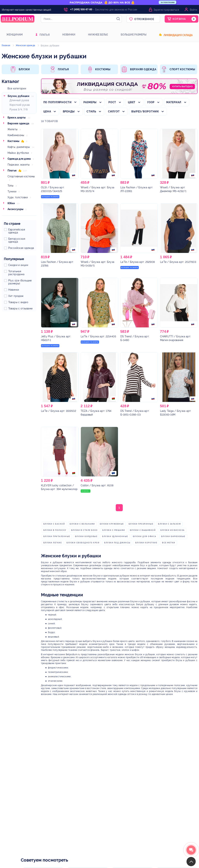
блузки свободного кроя (83, 543)
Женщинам (15, 35)
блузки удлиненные (115, 536)
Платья (45, 35)
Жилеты (13, 129)
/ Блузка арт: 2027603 (178, 262)
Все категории (17, 88)
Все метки (169, 543)
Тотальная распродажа (16, 273)
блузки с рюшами (114, 530)
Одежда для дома (19, 159)
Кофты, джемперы (19, 147)
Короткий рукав (20, 105)
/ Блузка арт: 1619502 (59, 411)
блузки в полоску (55, 530)
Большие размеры (134, 35)
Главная (6, 45)
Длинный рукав (19, 100)
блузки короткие (146, 543)
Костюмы (14, 141)
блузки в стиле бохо (84, 530)
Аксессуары (16, 209)
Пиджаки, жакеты (19, 165)
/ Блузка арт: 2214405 (98, 336)
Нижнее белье (98, 35)
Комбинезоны (16, 135)
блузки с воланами (82, 524)
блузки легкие (53, 543)
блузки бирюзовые (173, 536)
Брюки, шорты (17, 118)
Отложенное (144, 19)
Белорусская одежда (17, 240)
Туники (12, 191)
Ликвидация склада (178, 35)
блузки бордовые (86, 536)
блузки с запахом (169, 524)
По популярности (58, 102)
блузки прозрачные (141, 524)
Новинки (69, 35)
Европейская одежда (17, 231)
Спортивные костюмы (21, 176)
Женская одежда (26, 45)
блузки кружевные (112, 524)
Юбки (11, 203)
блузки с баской (54, 524)
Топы (11, 186)
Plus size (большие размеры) (20, 282)
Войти (193, 10)
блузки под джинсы (117, 543)
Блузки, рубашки (19, 96)
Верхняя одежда (18, 123)
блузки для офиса (145, 536)
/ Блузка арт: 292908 (138, 262)
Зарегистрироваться (166, 10)
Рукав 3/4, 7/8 (19, 109)
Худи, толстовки (18, 197)
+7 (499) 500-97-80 (81, 9)
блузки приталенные (57, 536)
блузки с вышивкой (143, 530)
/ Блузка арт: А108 (97, 485)
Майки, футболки (18, 153)
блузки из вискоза (173, 530)
